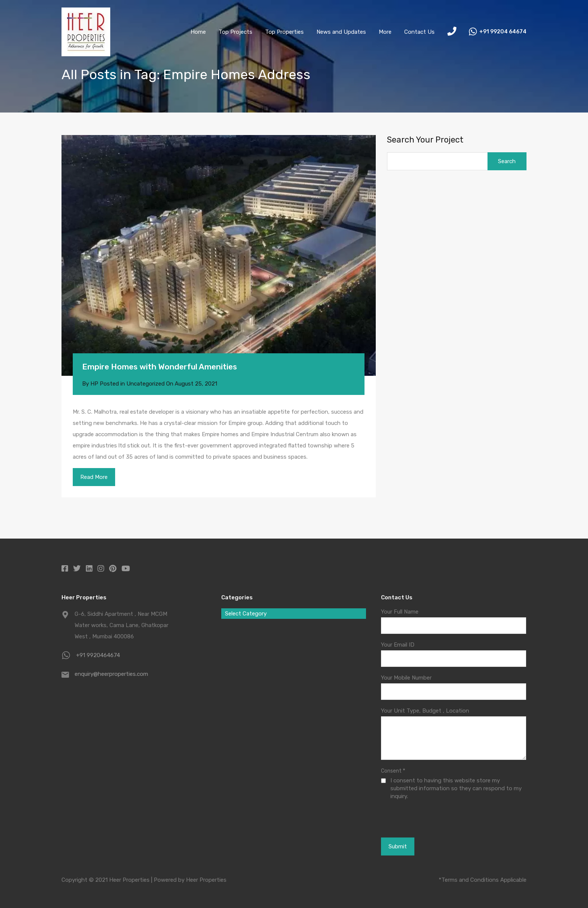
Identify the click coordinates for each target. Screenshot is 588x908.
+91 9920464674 (98, 655)
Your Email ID (398, 645)
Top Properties (284, 32)
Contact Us (419, 32)
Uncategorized (145, 384)
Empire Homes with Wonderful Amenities (160, 367)
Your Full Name (400, 612)
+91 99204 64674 (503, 32)
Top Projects (235, 32)
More (385, 32)
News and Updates (341, 32)
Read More (94, 477)
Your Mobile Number (406, 678)
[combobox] (294, 614)
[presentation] (422, 818)
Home (198, 32)
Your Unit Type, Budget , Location (425, 711)
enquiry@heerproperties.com (111, 674)
